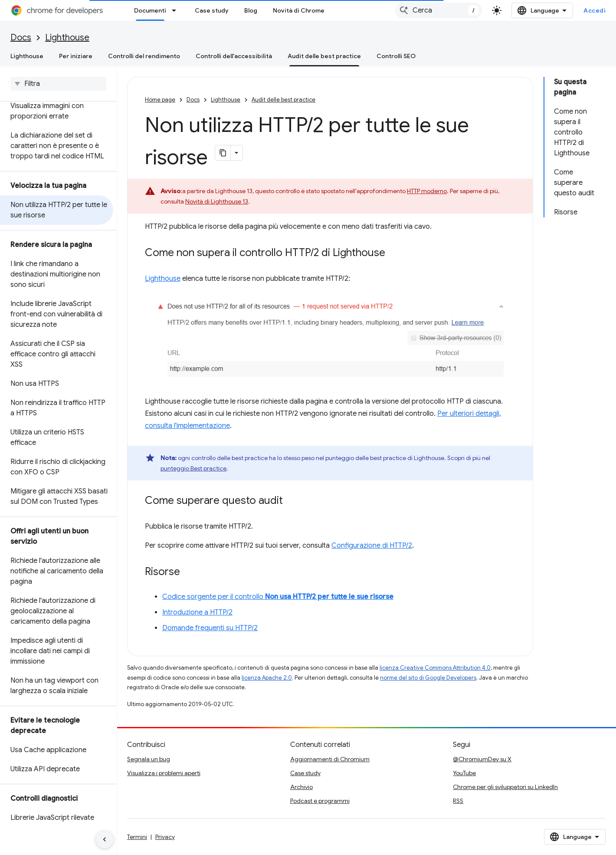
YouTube (464, 773)
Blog (251, 10)
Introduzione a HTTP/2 (197, 612)
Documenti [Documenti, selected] (150, 10)
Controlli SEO (396, 56)
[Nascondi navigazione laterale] (105, 839)
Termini (137, 837)
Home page (160, 100)
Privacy (165, 837)
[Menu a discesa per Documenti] (177, 10)
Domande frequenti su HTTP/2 (210, 628)
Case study (212, 10)
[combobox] (439, 10)
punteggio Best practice (193, 468)
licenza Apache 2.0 (267, 678)
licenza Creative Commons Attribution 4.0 (435, 668)
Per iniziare (76, 56)
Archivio (301, 787)
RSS (458, 801)
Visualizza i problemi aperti (164, 773)
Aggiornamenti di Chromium (330, 759)
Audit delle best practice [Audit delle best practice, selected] (324, 56)
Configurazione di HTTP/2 (372, 546)
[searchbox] (58, 84)
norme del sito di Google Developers (428, 678)
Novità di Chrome (299, 10)
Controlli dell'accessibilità (234, 56)
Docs (21, 38)
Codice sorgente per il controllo (278, 597)
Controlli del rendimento (144, 56)
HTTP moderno (427, 191)
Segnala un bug (149, 759)
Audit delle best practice (283, 100)
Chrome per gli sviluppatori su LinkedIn (505, 787)
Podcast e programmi (320, 801)
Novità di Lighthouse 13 (217, 201)
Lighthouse (67, 38)
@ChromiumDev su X (482, 759)
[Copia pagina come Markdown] (223, 153)
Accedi (595, 10)
